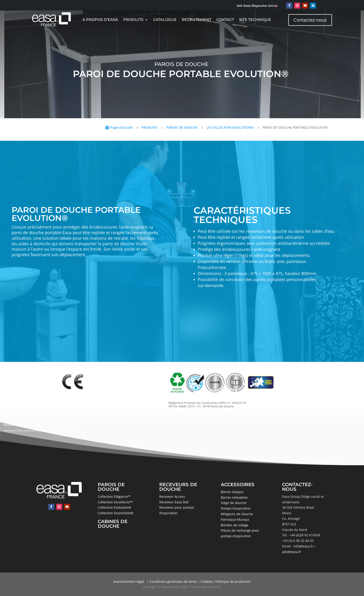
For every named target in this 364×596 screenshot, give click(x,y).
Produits (133, 20)
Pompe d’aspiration (236, 508)
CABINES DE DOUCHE (113, 524)
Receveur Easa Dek (174, 502)
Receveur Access (172, 496)
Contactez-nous (310, 20)
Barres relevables (234, 497)
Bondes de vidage (235, 525)
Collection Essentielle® (116, 513)
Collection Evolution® (114, 507)
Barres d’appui (232, 492)
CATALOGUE (165, 20)
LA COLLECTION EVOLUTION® (230, 127)
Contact (225, 20)
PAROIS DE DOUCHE (182, 127)
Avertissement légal (129, 581)
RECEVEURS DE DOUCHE (178, 487)
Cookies (206, 581)
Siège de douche (234, 503)
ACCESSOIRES (238, 485)
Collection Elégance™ (114, 496)
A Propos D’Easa (100, 20)
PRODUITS (149, 127)
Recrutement (197, 20)
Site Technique (255, 20)
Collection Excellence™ (115, 502)
